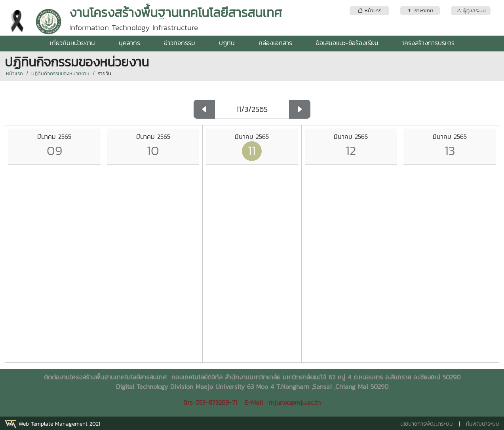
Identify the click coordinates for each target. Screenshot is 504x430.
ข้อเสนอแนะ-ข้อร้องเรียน (347, 43)
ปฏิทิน (227, 43)
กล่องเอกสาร (275, 43)
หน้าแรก (14, 73)
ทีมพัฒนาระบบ (483, 424)
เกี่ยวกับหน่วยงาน (72, 43)
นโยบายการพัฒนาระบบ (427, 424)
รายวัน (105, 73)
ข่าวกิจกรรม (180, 43)
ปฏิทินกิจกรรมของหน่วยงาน (60, 73)
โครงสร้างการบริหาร (428, 43)
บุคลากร (129, 43)
